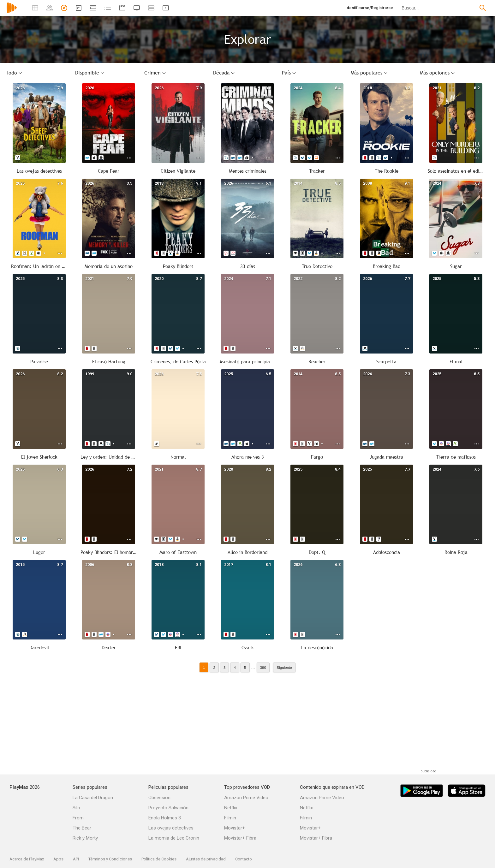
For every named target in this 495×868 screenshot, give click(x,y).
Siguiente (284, 667)
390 (263, 667)
